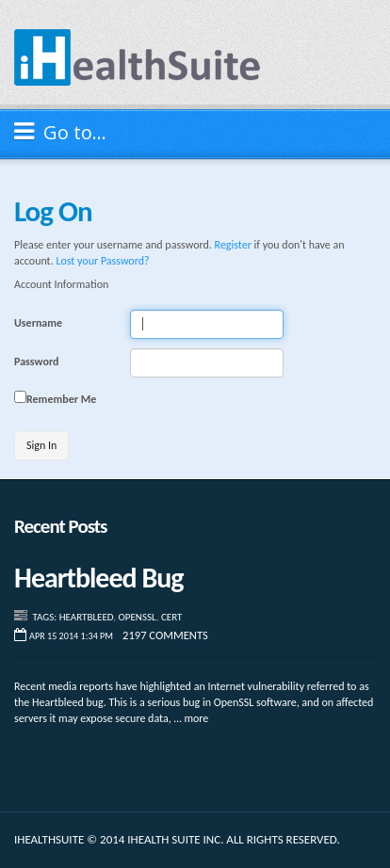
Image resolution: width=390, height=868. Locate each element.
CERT (171, 617)
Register (233, 245)
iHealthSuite (138, 57)
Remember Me (61, 399)
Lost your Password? (102, 261)
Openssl (138, 617)
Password (36, 362)
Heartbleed (87, 617)
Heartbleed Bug (99, 578)
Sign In (41, 445)
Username (38, 323)
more (196, 718)
